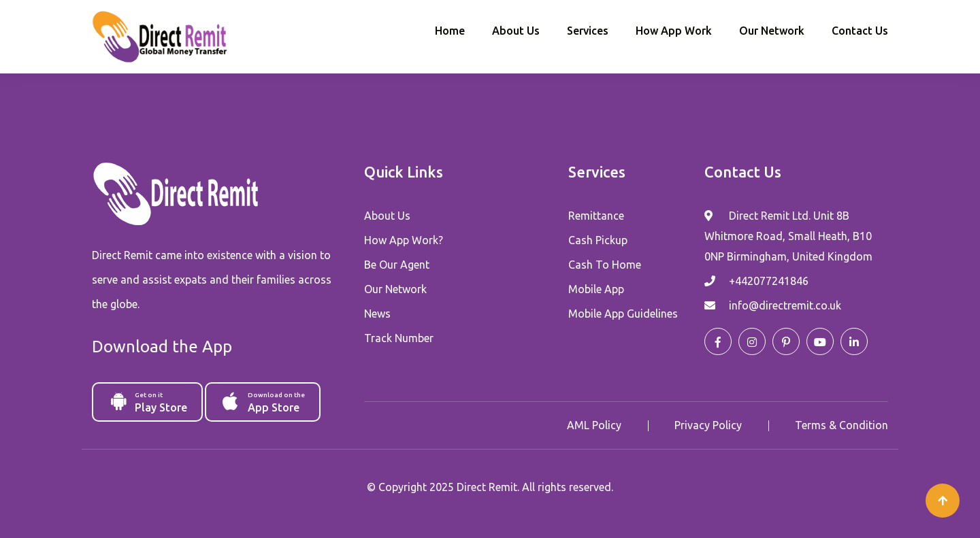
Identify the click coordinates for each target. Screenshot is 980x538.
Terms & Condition (842, 425)
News (377, 314)
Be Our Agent (397, 265)
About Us (516, 31)
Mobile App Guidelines (623, 314)
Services (588, 31)
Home (450, 31)
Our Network (772, 31)
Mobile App (596, 289)
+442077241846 (769, 281)
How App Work (674, 31)
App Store (264, 401)
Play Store (148, 401)
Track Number (399, 338)
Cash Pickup (598, 240)
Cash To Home (605, 265)
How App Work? (404, 240)
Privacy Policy (708, 425)
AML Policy (594, 425)
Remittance (596, 216)
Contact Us (860, 31)
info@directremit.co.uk (785, 305)
